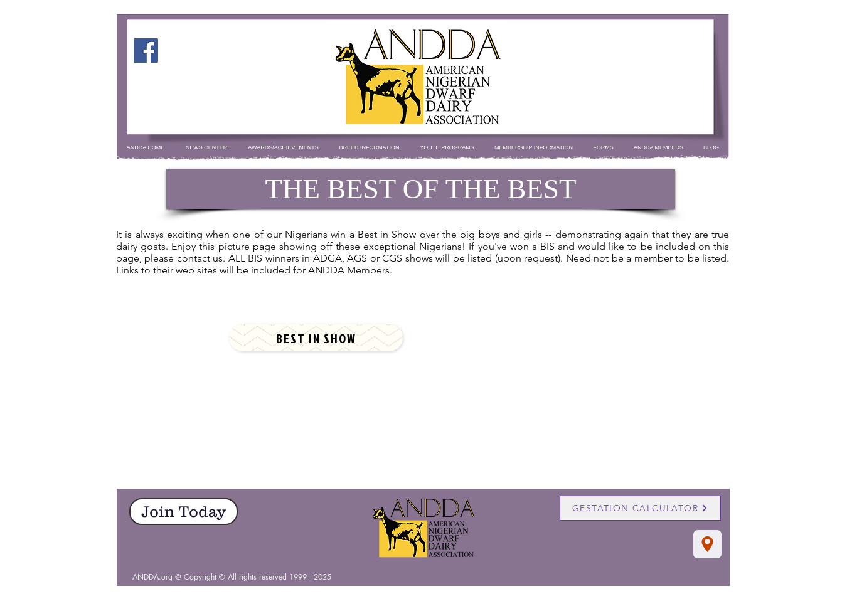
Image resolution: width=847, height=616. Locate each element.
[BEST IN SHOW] (316, 338)
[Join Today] (184, 512)
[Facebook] (146, 50)
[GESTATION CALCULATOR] (640, 508)
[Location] (707, 544)
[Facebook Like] (424, 570)
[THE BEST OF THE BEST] (421, 189)
